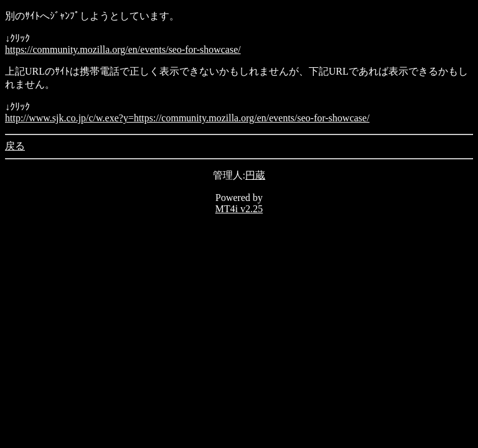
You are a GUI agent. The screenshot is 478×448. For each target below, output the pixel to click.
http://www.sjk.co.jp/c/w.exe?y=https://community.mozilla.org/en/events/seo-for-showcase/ (187, 118)
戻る (15, 146)
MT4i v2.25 (239, 209)
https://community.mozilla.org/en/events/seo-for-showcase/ (123, 49)
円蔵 (255, 175)
